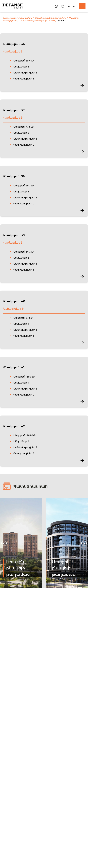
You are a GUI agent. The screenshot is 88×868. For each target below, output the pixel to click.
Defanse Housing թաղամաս (17, 18)
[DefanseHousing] (13, 6)
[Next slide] (84, 543)
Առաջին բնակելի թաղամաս (50, 18)
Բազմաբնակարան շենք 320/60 (37, 21)
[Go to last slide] (4, 543)
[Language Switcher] (68, 6)
